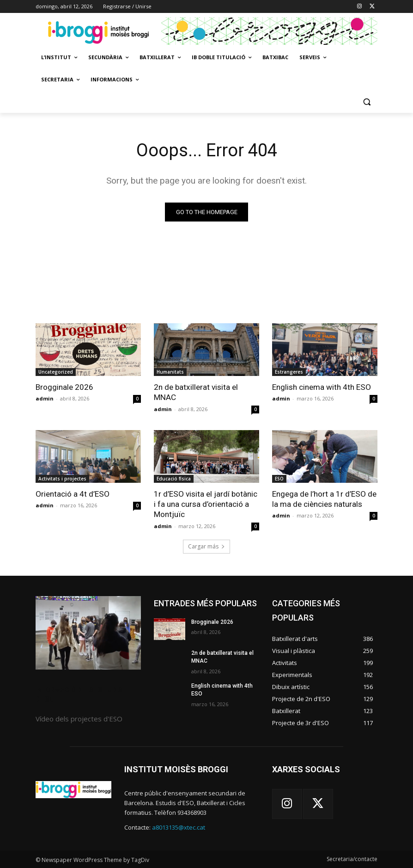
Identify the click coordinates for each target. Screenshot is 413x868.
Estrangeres (289, 372)
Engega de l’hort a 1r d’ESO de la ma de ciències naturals (324, 499)
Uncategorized (56, 372)
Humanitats (170, 372)
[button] (367, 102)
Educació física (174, 478)
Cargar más (206, 546)
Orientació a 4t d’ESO (72, 493)
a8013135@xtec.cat (179, 827)
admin (45, 398)
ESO (279, 478)
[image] (88, 633)
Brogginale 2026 (64, 387)
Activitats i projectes (62, 478)
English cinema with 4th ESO (321, 387)
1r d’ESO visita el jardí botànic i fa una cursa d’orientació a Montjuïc (205, 504)
